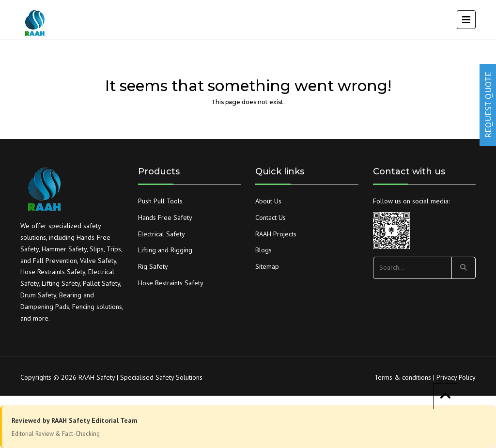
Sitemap (267, 266)
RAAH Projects (276, 234)
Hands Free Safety (165, 217)
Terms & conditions (403, 377)
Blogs (263, 250)
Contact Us (271, 217)
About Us (268, 201)
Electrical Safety (162, 234)
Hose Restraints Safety (171, 283)
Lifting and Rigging (165, 250)
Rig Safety (153, 266)
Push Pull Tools (160, 201)
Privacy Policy (456, 377)
